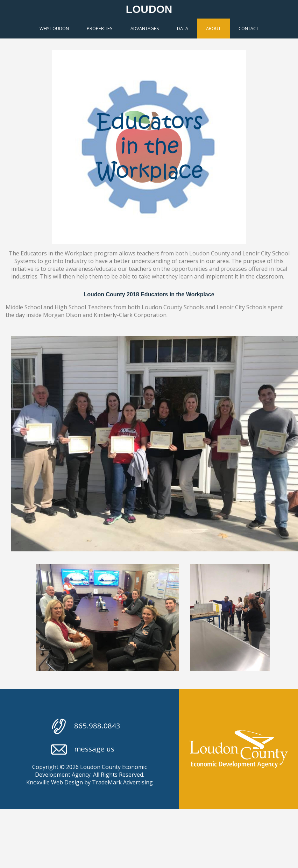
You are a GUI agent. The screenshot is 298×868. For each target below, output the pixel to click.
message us (83, 750)
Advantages (145, 28)
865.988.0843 (86, 726)
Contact (249, 28)
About (213, 28)
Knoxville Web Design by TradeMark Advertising (90, 782)
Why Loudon (54, 28)
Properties (100, 28)
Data (183, 28)
